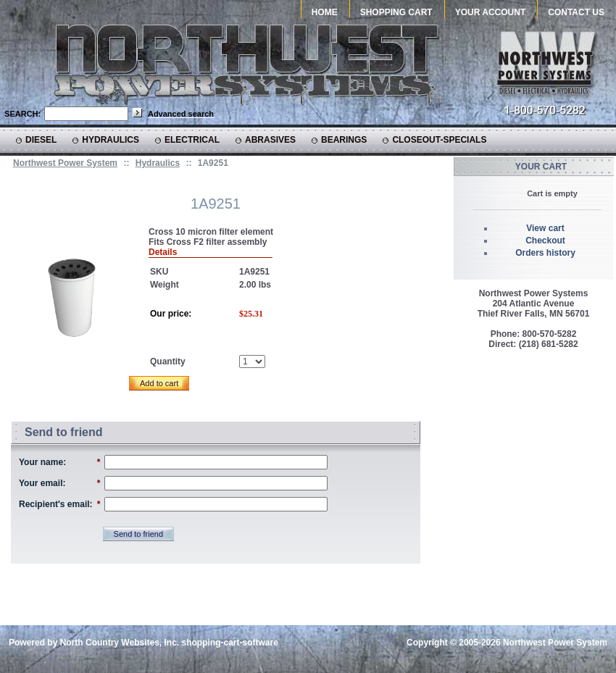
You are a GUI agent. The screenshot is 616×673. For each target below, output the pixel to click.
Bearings (344, 140)
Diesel (41, 140)
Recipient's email (54, 504)
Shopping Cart (396, 12)
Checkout (545, 241)
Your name (41, 462)
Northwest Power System (65, 163)
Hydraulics (111, 140)
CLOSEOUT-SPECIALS (439, 140)
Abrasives (270, 140)
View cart (545, 228)
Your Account (491, 12)
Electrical (192, 140)
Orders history (545, 253)
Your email (41, 483)
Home (325, 12)
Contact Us (576, 12)
